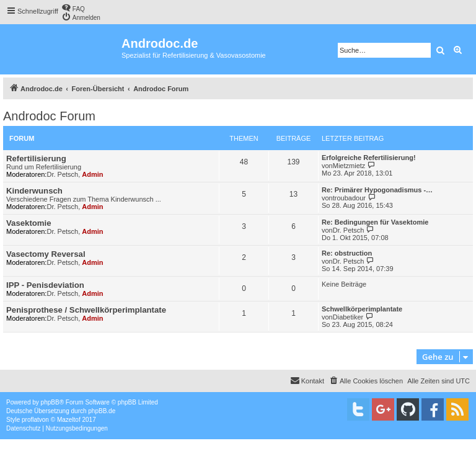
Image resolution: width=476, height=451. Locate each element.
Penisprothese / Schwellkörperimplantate (86, 310)
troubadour (349, 198)
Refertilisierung (36, 159)
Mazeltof (69, 420)
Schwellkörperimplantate (362, 309)
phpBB (50, 402)
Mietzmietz (349, 166)
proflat (30, 420)
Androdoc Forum (49, 116)
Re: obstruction (347, 253)
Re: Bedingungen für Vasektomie (375, 222)
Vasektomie (29, 223)
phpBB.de (102, 411)
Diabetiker (348, 317)
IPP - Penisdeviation (45, 285)
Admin (92, 174)
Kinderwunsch (34, 191)
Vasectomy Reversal (46, 254)
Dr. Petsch (62, 174)
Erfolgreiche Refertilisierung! (369, 158)
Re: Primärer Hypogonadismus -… (377, 190)
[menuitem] (73, 8)
